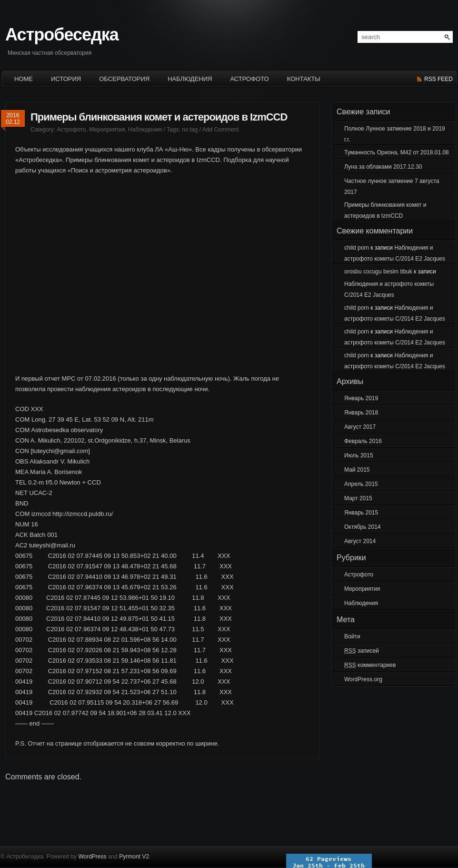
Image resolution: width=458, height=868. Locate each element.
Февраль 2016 (363, 441)
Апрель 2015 (361, 484)
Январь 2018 (361, 413)
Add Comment (221, 130)
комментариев (370, 665)
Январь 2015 (361, 513)
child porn (357, 248)
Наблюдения (145, 130)
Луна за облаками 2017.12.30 (383, 167)
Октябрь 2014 (363, 527)
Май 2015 (357, 470)
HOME (24, 79)
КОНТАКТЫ (304, 79)
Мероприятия (107, 130)
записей (362, 651)
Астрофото (249, 79)
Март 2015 (358, 498)
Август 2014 (360, 541)
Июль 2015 (359, 455)
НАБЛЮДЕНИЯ (190, 79)
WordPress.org (363, 679)
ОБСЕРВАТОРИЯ (124, 79)
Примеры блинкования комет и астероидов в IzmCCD (159, 117)
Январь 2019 (361, 398)
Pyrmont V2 (134, 857)
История (66, 79)
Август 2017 (360, 427)
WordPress (92, 857)
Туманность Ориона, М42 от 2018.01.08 (397, 152)
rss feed (438, 79)
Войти (352, 636)
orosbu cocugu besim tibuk (378, 272)
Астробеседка (62, 35)
